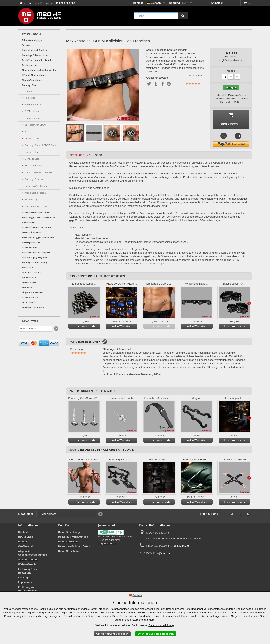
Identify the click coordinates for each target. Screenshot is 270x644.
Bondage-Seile (32, 159)
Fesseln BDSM (32, 138)
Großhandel (25, 547)
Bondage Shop (30, 85)
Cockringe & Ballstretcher (35, 55)
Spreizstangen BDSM (35, 125)
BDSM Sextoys (29, 247)
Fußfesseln (30, 98)
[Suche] (183, 16)
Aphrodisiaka (29, 277)
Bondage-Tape (32, 152)
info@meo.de (162, 554)
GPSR (98, 156)
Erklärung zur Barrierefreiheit (27, 590)
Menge (231, 71)
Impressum (25, 583)
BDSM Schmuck (30, 297)
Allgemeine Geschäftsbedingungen (33, 554)
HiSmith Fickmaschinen (34, 75)
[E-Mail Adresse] (36, 329)
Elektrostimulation (32, 232)
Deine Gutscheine (69, 552)
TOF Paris (27, 287)
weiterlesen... (196, 75)
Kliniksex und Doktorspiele (36, 252)
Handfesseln (31, 91)
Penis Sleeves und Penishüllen (38, 60)
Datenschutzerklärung (161, 625)
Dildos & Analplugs (32, 40)
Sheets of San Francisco (34, 307)
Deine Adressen (68, 542)
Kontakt (138, 3)
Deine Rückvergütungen (73, 538)
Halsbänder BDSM (34, 104)
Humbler (29, 132)
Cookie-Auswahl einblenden (112, 634)
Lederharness (29, 282)
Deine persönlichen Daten (74, 547)
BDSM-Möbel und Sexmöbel (37, 227)
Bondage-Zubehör (34, 179)
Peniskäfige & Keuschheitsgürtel (39, 217)
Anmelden (217, 3)
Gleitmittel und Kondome (35, 50)
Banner (23, 542)
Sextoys (26, 45)
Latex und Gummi (31, 272)
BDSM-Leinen (32, 111)
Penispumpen (29, 65)
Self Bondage (31, 200)
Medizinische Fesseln (35, 193)
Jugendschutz (107, 544)
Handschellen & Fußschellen (39, 172)
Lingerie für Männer (32, 292)
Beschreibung (80, 156)
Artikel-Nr (152, 78)
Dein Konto (66, 526)
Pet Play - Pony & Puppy (35, 262)
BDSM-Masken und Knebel (36, 212)
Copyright (24, 578)
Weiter (137, 133)
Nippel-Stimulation (32, 80)
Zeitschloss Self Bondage (37, 186)
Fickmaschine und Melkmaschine (39, 70)
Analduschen (29, 222)
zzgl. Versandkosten (231, 60)
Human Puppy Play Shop (35, 257)
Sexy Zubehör (29, 302)
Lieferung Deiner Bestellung (28, 572)
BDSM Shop (26, 538)
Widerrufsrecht (27, 565)
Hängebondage (32, 118)
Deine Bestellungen (70, 533)
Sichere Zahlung (28, 560)
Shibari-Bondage (33, 166)
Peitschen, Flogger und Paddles (38, 237)
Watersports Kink (31, 242)
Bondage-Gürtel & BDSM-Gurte (40, 145)
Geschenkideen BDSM (36, 206)
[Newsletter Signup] (56, 329)
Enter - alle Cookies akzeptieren (156, 634)
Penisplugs (28, 267)
